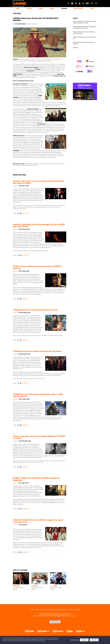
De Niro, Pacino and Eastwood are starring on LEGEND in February (37, 267)
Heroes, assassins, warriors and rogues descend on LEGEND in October (39, 437)
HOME (18, 9)
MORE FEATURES (19, 175)
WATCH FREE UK (79, 9)
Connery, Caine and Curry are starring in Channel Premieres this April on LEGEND (38, 182)
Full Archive (76, 48)
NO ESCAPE (35, 586)
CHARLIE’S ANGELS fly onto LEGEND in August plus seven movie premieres (38, 521)
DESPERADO (16, 586)
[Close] (108, 640)
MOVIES (52, 9)
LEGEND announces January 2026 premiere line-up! (35, 310)
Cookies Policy (42, 641)
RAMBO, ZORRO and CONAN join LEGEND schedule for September (36, 479)
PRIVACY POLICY (47, 610)
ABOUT (92, 9)
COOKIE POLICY (71, 610)
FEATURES (64, 9)
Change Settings (55, 622)
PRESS (78, 610)
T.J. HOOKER (54, 586)
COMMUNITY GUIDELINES (60, 610)
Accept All (94, 640)
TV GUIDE (29, 9)
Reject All (84, 640)
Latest (75, 18)
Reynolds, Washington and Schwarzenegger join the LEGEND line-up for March (39, 226)
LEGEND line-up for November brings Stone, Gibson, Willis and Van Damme (38, 395)
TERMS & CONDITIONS (36, 610)
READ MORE (25, 213)
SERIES (41, 9)
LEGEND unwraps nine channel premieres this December (37, 351)
